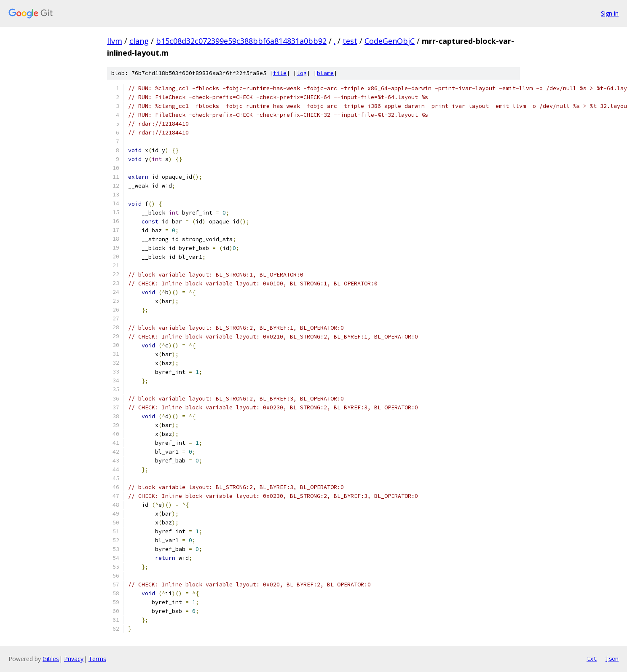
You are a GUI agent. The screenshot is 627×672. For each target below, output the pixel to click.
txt (592, 659)
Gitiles (51, 659)
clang (139, 41)
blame (325, 73)
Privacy (74, 659)
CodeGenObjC (390, 41)
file (280, 73)
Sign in (610, 13)
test (350, 41)
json (612, 659)
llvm (115, 41)
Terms (97, 659)
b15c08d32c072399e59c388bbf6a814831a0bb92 (241, 41)
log (302, 73)
